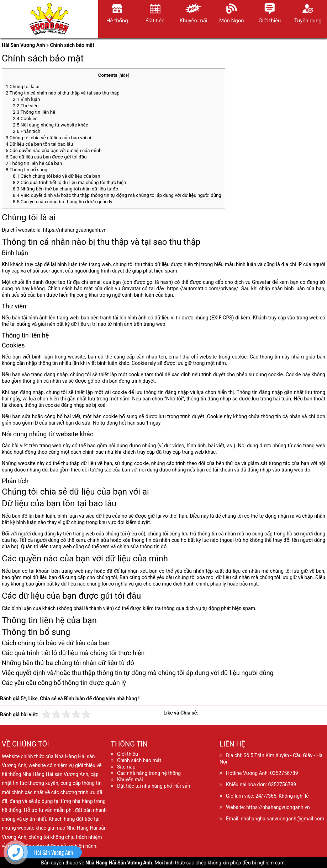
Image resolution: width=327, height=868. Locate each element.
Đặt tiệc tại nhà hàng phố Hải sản (154, 786)
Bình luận (26, 99)
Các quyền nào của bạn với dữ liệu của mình (54, 150)
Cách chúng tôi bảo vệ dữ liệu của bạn (57, 176)
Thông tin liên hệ (34, 112)
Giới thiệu (128, 754)
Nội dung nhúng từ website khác (51, 125)
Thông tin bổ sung (27, 170)
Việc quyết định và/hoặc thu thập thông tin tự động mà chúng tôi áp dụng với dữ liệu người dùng (117, 195)
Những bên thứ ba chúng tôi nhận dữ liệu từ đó (65, 189)
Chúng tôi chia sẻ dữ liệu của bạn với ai (48, 138)
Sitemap (126, 767)
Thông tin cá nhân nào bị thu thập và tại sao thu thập (63, 93)
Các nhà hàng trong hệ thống (149, 773)
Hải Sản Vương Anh (23, 45)
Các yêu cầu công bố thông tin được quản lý (63, 202)
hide (124, 75)
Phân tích (27, 131)
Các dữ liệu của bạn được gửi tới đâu (46, 157)
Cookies (25, 118)
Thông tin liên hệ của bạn (34, 163)
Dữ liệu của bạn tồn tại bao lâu (39, 144)
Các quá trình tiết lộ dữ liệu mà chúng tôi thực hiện (69, 182)
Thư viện (26, 106)
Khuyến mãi (130, 780)
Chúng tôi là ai (23, 87)
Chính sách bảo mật (139, 760)
